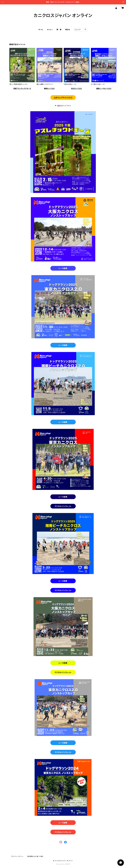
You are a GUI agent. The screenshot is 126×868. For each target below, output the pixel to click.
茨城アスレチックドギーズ (22, 88)
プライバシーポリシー (17, 856)
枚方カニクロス (77, 88)
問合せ (68, 29)
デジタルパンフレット (63, 506)
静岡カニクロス (49, 88)
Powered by (63, 864)
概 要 (59, 29)
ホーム (41, 29)
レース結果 (63, 268)
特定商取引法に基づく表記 (35, 856)
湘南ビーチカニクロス (104, 88)
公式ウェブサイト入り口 (63, 98)
